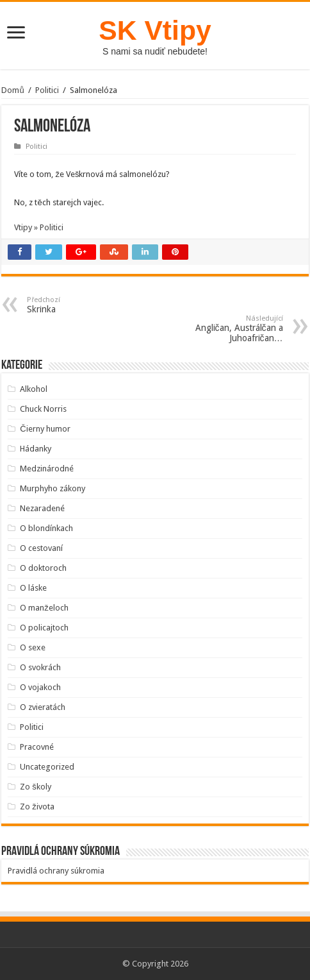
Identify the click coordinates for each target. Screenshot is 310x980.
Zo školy (36, 787)
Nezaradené (42, 508)
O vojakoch (40, 687)
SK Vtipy (155, 30)
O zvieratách (43, 707)
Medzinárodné (47, 469)
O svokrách (40, 667)
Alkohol (34, 389)
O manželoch (44, 608)
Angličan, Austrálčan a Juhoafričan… (217, 329)
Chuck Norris (43, 409)
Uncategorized (47, 767)
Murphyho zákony (53, 488)
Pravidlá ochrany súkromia (56, 871)
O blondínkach (46, 528)
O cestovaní (41, 548)
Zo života (37, 807)
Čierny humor (45, 429)
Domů (12, 90)
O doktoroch (43, 568)
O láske (33, 588)
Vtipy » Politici (39, 227)
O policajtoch (44, 628)
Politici (47, 90)
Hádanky (36, 449)
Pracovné (37, 747)
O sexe (33, 647)
